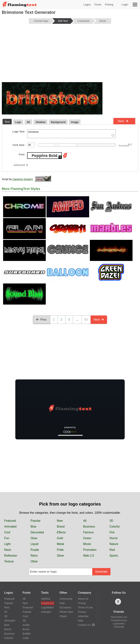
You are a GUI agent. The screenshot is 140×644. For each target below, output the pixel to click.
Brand (61, 527)
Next (123, 121)
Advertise (83, 616)
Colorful (115, 527)
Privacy (82, 612)
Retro (34, 556)
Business (89, 527)
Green (87, 538)
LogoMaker (47, 607)
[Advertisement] (70, 55)
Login (125, 4)
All (85, 521)
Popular (35, 521)
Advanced (19, 165)
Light (7, 544)
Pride (60, 550)
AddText (46, 599)
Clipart (63, 616)
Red (112, 550)
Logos (87, 4)
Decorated (37, 532)
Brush (26, 629)
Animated (10, 527)
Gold (60, 538)
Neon (8, 550)
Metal (60, 544)
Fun (7, 538)
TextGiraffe (119, 627)
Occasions (65, 607)
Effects (61, 532)
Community (66, 599)
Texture (9, 561)
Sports (114, 556)
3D (111, 521)
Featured (10, 521)
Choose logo (41, 21)
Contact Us (86, 625)
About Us (83, 599)
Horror (114, 538)
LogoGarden (119, 624)
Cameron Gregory (23, 179)
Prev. (42, 320)
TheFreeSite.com (119, 617)
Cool (7, 532)
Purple (35, 550)
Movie (87, 544)
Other (34, 561)
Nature (114, 544)
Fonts (98, 4)
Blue (33, 527)
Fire (112, 532)
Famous (88, 532)
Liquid (34, 544)
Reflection (11, 556)
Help (62, 603)
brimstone (71, 134)
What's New (66, 612)
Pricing (109, 4)
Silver (61, 556)
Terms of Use (85, 607)
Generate (101, 572)
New (60, 521)
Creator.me (47, 603)
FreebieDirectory (119, 620)
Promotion (90, 550)
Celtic (26, 638)
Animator (46, 612)
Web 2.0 (89, 556)
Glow (34, 538)
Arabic (26, 625)
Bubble (27, 634)
